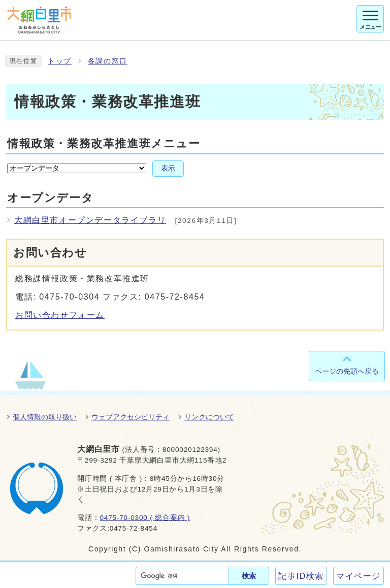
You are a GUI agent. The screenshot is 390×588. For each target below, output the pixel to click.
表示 (168, 168)
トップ (60, 61)
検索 (249, 576)
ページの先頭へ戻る (347, 371)
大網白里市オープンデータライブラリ (90, 220)
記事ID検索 (301, 576)
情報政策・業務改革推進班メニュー (104, 143)
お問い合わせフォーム (60, 315)
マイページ (359, 576)
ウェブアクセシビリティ (131, 417)
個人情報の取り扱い (45, 417)
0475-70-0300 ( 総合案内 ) (145, 518)
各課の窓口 (108, 61)
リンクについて (209, 417)
